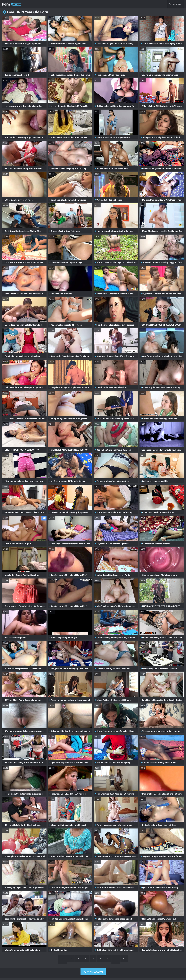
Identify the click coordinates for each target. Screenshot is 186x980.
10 (129, 961)
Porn (16, 5)
